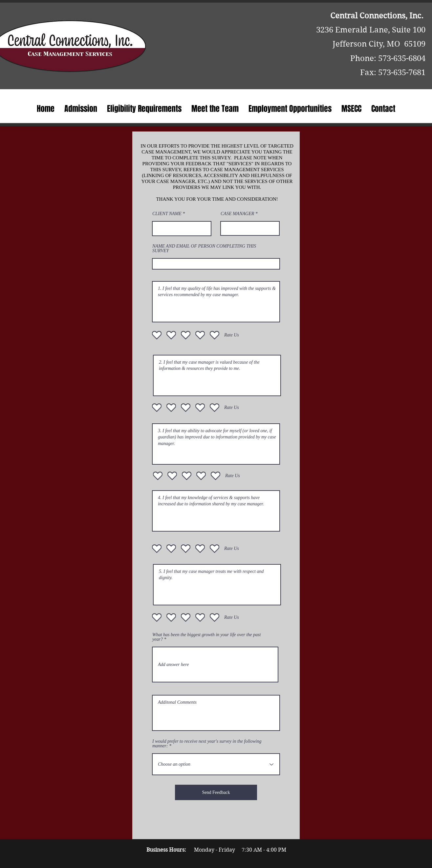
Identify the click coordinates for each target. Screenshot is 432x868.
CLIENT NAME (167, 214)
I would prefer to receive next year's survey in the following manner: (207, 744)
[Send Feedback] (216, 792)
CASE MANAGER (237, 214)
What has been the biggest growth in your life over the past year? (206, 637)
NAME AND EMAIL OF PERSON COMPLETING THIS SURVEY (204, 249)
